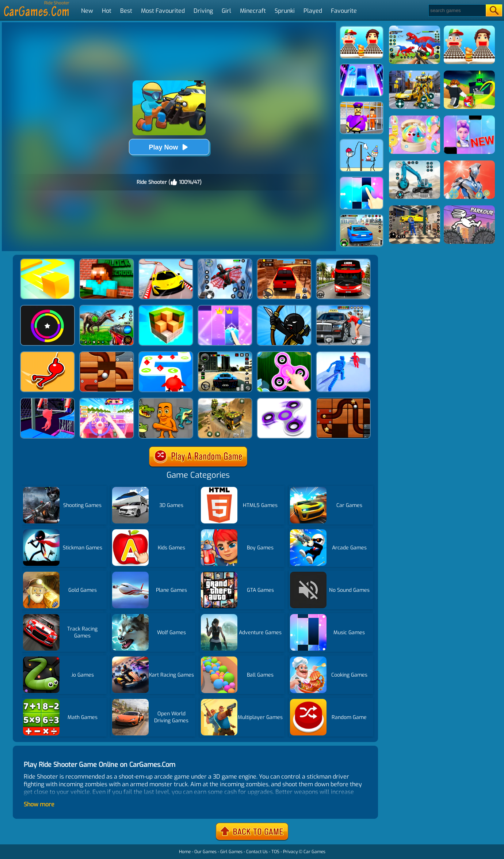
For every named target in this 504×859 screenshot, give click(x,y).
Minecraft (253, 11)
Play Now (169, 147)
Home (185, 852)
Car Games (314, 852)
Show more (39, 804)
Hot (107, 11)
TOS (275, 852)
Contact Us (257, 852)
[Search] (457, 10)
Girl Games (231, 852)
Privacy (290, 852)
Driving (203, 11)
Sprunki (285, 11)
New (87, 11)
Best (126, 11)
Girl (226, 11)
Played (313, 11)
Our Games (205, 852)
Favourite (344, 11)
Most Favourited (163, 11)
